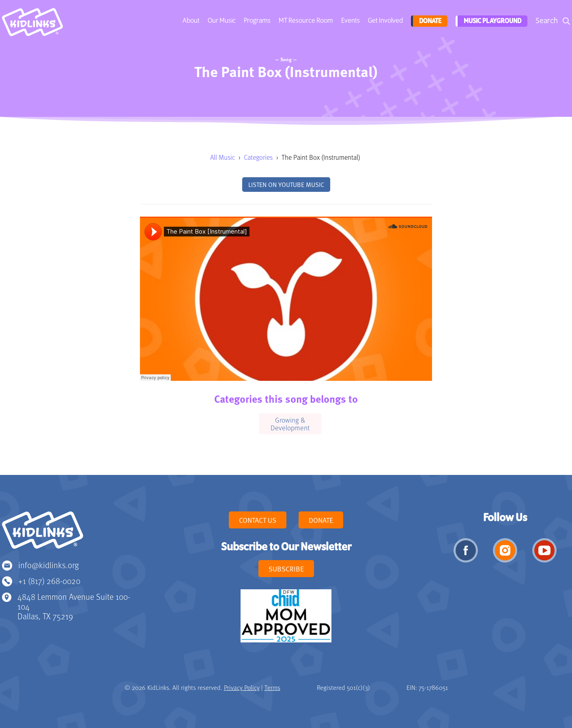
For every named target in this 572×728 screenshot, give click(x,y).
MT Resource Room (305, 21)
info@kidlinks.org (48, 565)
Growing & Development (290, 424)
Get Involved (385, 21)
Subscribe (286, 569)
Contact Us (258, 520)
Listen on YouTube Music (286, 185)
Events (350, 21)
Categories (258, 157)
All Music (223, 157)
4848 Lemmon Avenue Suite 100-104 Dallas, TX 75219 (74, 606)
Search (547, 21)
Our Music (221, 21)
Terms (272, 687)
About (190, 21)
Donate (429, 21)
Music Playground (491, 21)
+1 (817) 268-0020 (49, 581)
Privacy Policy (242, 687)
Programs (256, 21)
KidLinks (43, 534)
